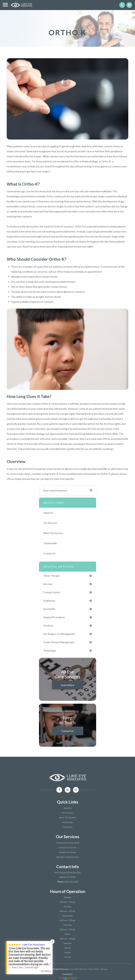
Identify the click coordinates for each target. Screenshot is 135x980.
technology (50, 651)
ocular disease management (59, 642)
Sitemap (104, 969)
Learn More (67, 685)
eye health (49, 609)
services (48, 584)
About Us (48, 513)
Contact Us (49, 553)
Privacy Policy (94, 969)
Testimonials (50, 543)
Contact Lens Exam (67, 847)
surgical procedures (54, 617)
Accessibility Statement (78, 969)
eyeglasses (49, 601)
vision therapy (52, 576)
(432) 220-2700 (71, 882)
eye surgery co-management (59, 634)
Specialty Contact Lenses (68, 857)
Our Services (50, 523)
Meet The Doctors (53, 533)
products (48, 626)
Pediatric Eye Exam (68, 852)
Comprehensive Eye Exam (68, 843)
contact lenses (52, 592)
